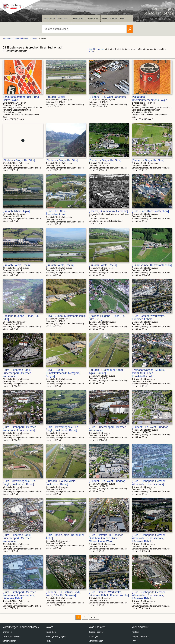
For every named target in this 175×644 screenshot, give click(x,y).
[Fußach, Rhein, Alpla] (16, 211)
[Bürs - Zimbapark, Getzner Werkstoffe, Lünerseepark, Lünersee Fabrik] (148, 538)
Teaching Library (96, 632)
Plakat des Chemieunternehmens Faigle (150, 98)
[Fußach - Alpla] (55, 97)
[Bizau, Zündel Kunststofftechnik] (152, 265)
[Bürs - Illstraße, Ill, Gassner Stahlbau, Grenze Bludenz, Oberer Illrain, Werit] (106, 538)
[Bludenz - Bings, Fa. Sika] (19, 160)
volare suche (49, 18)
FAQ (134, 641)
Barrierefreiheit (9, 641)
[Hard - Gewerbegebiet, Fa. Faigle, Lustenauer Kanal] (62, 429)
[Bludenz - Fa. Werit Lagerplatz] (108, 97)
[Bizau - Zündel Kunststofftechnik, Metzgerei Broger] (63, 373)
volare (35, 39)
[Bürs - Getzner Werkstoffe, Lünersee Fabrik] (148, 317)
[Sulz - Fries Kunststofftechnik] (150, 211)
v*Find (92, 51)
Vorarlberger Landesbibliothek (15, 39)
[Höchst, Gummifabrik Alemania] (108, 211)
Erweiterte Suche (109, 18)
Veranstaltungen (96, 641)
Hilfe (122, 18)
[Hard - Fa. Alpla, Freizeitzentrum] (56, 213)
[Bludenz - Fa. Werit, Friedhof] (150, 427)
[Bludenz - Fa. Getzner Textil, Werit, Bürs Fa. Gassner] (63, 594)
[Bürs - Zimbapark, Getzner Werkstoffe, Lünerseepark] (19, 429)
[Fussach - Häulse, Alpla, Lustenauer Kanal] (61, 483)
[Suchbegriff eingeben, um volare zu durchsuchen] (84, 29)
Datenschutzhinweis (11, 636)
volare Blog (93, 18)
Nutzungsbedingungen (56, 636)
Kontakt (135, 632)
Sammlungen (78, 18)
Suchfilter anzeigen (97, 49)
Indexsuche (63, 18)
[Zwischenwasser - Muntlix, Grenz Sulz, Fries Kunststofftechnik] (148, 373)
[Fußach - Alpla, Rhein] (17, 265)
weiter (94, 617)
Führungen (94, 636)
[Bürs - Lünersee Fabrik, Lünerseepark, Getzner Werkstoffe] (17, 373)
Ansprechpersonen (140, 636)
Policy (48, 641)
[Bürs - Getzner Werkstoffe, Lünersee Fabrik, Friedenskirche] (109, 594)
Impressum (7, 632)
